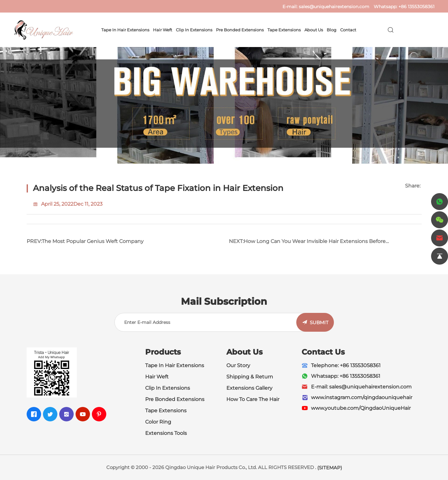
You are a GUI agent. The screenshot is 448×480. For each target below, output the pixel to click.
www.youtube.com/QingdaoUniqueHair (361, 408)
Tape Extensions (284, 30)
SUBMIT (319, 322)
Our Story (238, 365)
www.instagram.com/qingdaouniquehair (362, 397)
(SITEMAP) (330, 468)
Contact (348, 30)
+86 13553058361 (416, 7)
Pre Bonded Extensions (240, 30)
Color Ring (158, 422)
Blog (332, 30)
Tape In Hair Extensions (125, 30)
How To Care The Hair (253, 399)
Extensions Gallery (249, 388)
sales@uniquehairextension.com (334, 7)
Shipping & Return (250, 377)
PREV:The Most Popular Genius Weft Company (85, 241)
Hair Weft (163, 30)
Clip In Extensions (194, 30)
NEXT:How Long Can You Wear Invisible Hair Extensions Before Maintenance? (307, 244)
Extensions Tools (166, 433)
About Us (314, 30)
